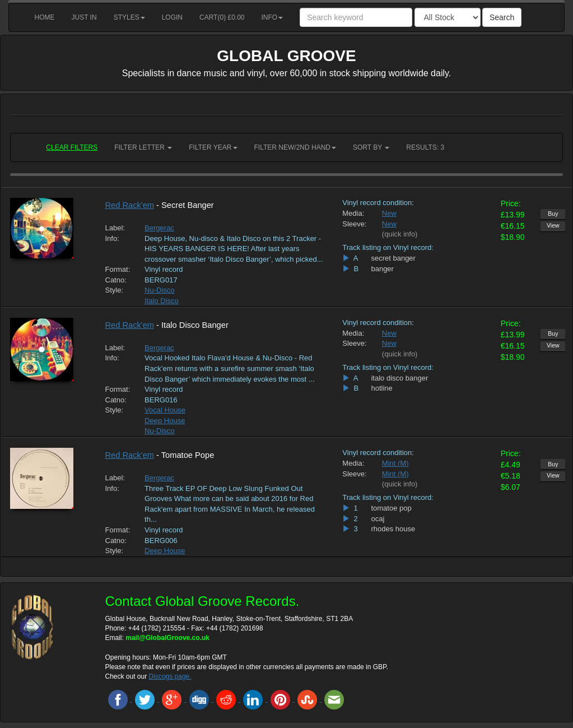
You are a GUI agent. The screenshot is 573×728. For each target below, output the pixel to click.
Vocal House (165, 410)
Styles (129, 17)
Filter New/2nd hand (295, 147)
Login (172, 17)
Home (45, 17)
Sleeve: (354, 224)
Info (272, 17)
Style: (115, 290)
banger (382, 269)
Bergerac (159, 228)
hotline (381, 388)
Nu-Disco (159, 290)
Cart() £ (222, 17)
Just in (84, 17)
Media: (353, 213)
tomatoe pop (391, 508)
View (553, 225)
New (389, 213)
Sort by (371, 147)
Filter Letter (143, 147)
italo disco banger (399, 378)
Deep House (165, 421)
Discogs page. (170, 676)
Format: (117, 269)
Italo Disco (162, 301)
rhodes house (393, 529)
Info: (112, 238)
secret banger (393, 258)
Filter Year (213, 147)
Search (502, 17)
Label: (115, 228)
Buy (553, 214)
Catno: (116, 280)
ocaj (378, 519)
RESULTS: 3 (425, 147)
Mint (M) (395, 463)
